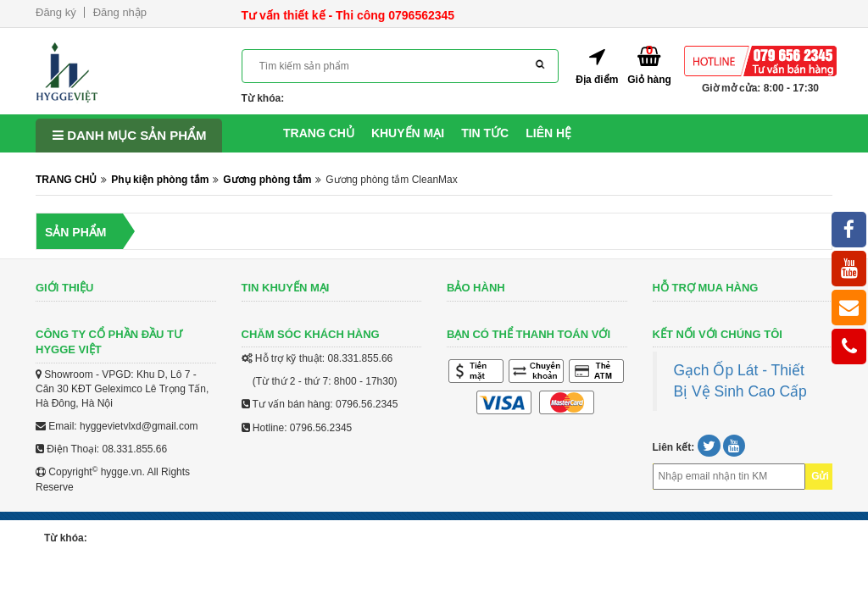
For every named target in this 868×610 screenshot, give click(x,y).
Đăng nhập (120, 12)
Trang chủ (319, 133)
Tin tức (485, 133)
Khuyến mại (408, 133)
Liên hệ (548, 133)
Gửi (820, 476)
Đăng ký (56, 12)
